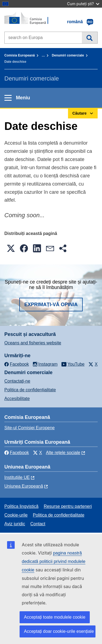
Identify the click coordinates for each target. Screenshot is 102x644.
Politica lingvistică (21, 506)
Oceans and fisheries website (33, 343)
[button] (11, 248)
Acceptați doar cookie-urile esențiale (59, 631)
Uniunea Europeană (24, 486)
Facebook (17, 453)
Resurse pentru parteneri (68, 506)
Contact (38, 524)
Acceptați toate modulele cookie (55, 617)
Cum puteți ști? (83, 4)
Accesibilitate (17, 399)
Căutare (90, 38)
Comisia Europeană (20, 55)
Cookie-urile (16, 515)
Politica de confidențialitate (30, 390)
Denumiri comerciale (68, 55)
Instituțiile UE (17, 477)
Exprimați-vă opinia (51, 305)
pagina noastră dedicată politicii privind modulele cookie (54, 561)
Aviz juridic (15, 524)
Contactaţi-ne (17, 381)
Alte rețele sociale (63, 453)
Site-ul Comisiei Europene (30, 428)
